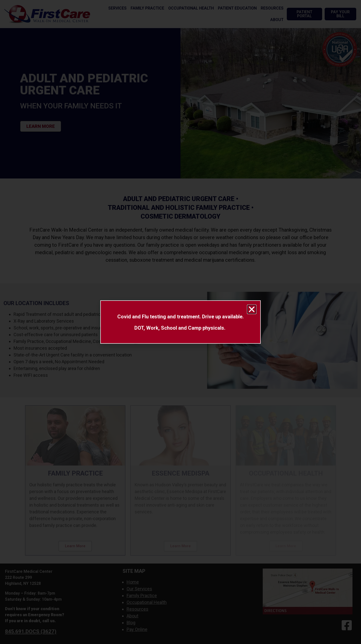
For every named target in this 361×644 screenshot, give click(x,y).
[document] (180, 322)
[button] (252, 309)
